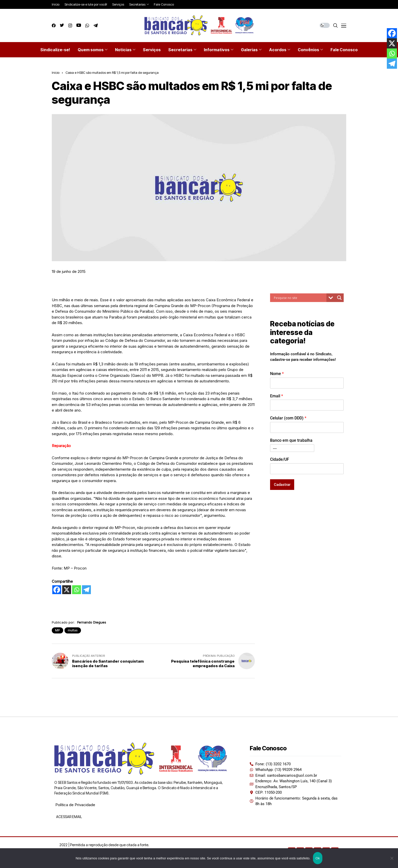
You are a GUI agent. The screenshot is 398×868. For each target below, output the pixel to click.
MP (57, 630)
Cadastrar (282, 485)
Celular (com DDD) (288, 418)
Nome (277, 374)
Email (277, 396)
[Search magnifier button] (339, 298)
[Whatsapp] (77, 590)
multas (73, 630)
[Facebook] (57, 590)
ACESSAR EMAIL (69, 817)
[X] (67, 590)
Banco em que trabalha (291, 440)
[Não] (392, 858)
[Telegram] (86, 590)
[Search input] (300, 298)
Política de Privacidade (75, 805)
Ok (318, 858)
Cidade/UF (280, 459)
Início (56, 73)
